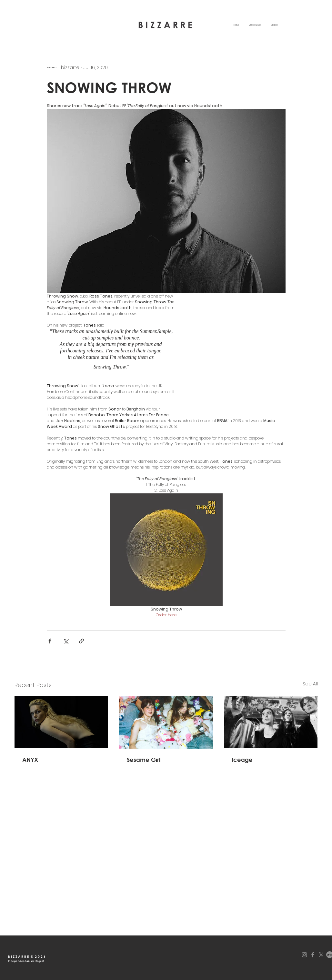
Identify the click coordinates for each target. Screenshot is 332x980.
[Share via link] (81, 641)
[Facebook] (313, 955)
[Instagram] (304, 955)
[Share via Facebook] (50, 641)
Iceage (242, 760)
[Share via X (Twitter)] (66, 641)
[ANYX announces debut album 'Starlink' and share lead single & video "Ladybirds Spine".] (61, 722)
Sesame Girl (144, 760)
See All (310, 684)
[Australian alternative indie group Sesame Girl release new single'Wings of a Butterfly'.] (166, 722)
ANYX (30, 760)
